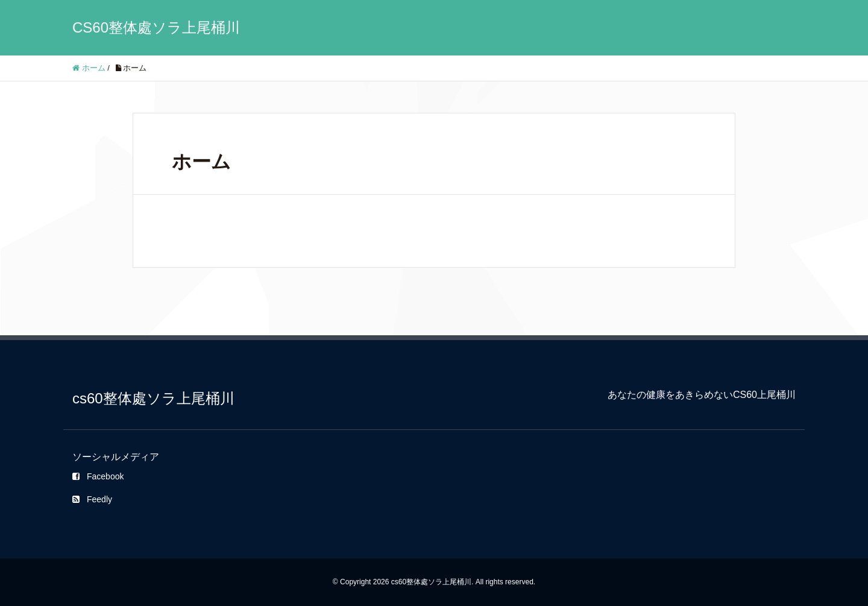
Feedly (92, 499)
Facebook (98, 476)
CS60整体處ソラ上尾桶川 (156, 27)
